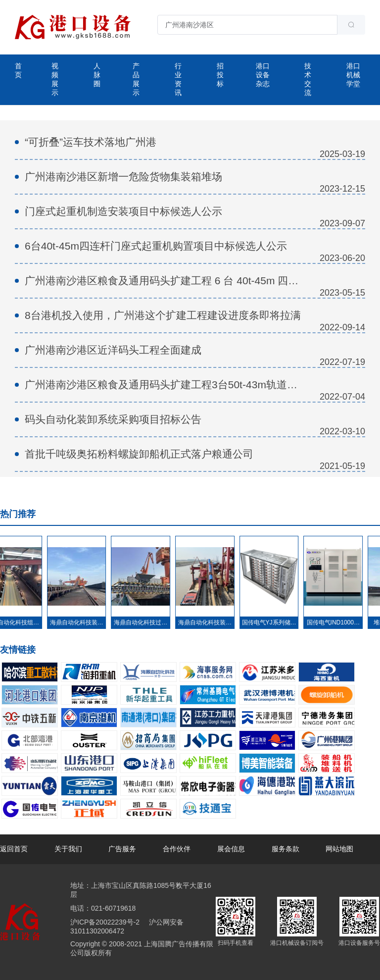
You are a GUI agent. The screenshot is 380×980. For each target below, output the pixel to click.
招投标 (220, 75)
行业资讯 (178, 79)
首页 (18, 70)
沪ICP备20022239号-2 (105, 922)
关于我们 (68, 849)
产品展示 (136, 79)
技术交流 (308, 79)
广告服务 (122, 849)
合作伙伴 (177, 849)
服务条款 (285, 849)
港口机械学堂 (353, 75)
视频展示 (55, 79)
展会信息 (231, 849)
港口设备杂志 (263, 75)
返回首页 (14, 849)
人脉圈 (97, 75)
